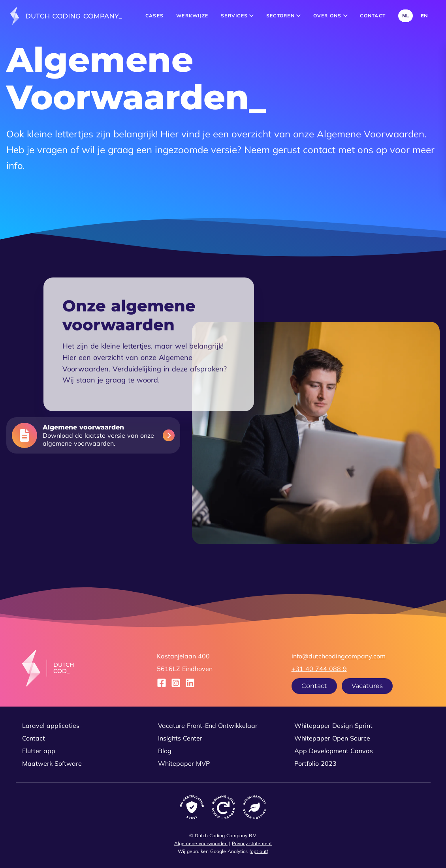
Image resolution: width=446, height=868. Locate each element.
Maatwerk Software (52, 763)
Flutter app (39, 751)
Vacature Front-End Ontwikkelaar (208, 726)
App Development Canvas (334, 751)
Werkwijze (192, 16)
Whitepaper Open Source (332, 738)
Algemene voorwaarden (201, 843)
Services (237, 16)
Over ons (330, 16)
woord (147, 397)
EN (424, 16)
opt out (259, 851)
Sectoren (283, 16)
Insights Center (180, 738)
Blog (165, 751)
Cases (154, 16)
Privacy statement (252, 843)
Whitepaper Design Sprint (333, 726)
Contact (373, 16)
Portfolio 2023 (315, 763)
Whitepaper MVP (184, 763)
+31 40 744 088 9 (319, 669)
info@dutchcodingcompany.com (339, 656)
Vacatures (367, 686)
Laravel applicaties (51, 726)
